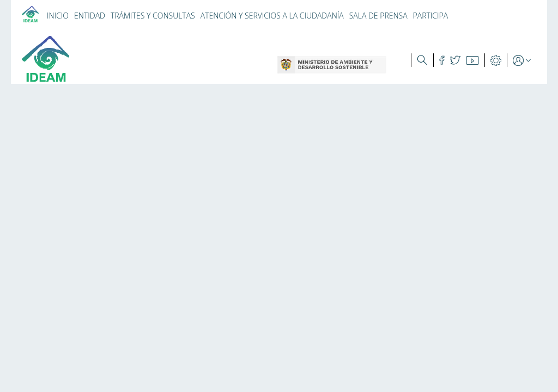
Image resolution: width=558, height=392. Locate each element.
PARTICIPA (431, 16)
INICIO (58, 16)
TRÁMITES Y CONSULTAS (153, 16)
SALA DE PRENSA (378, 16)
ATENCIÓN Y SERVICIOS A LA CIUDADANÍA (272, 16)
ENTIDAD (90, 16)
